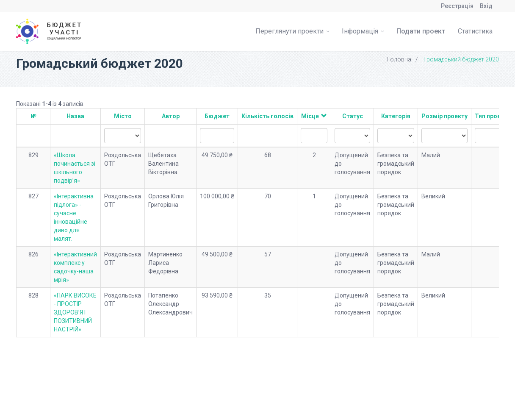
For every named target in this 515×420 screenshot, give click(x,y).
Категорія (396, 116)
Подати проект (421, 31)
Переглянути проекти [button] (292, 31)
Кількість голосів (267, 116)
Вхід (486, 6)
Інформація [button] (363, 31)
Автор (171, 116)
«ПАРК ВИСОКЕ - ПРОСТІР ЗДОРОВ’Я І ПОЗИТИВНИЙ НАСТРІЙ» (75, 312)
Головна (399, 59)
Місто (123, 116)
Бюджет (217, 116)
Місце (310, 116)
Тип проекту (493, 116)
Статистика (475, 31)
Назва (75, 116)
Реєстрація (457, 6)
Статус (353, 116)
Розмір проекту (444, 116)
